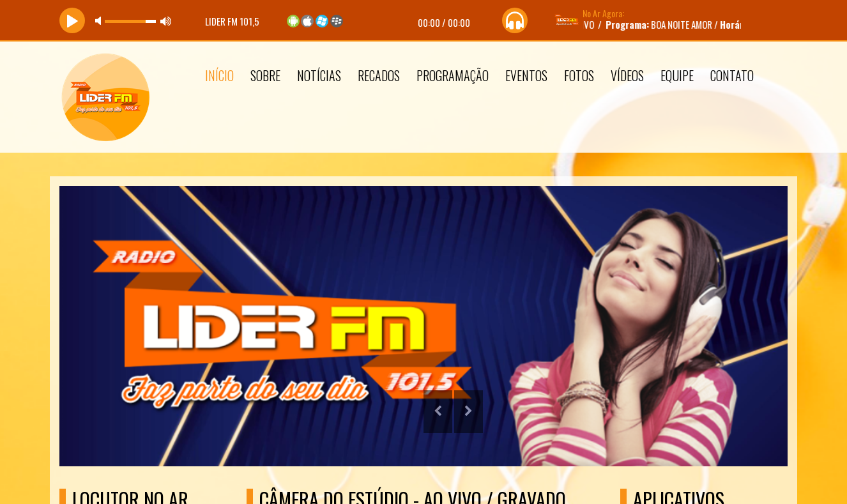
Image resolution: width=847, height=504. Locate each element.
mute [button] (100, 21)
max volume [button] (166, 21)
